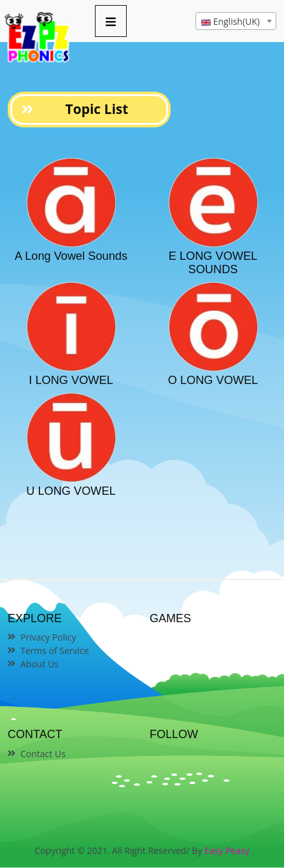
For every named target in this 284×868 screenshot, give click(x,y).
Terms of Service (55, 651)
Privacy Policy (48, 637)
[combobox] (236, 21)
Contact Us (43, 754)
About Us (39, 664)
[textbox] (236, 22)
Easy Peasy (227, 850)
